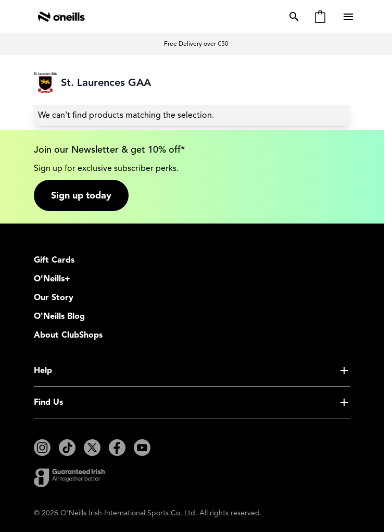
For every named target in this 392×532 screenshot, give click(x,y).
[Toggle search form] (292, 17)
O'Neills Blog (59, 316)
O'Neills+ (52, 279)
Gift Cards (54, 260)
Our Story (54, 298)
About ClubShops (68, 335)
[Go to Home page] (61, 17)
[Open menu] (349, 17)
